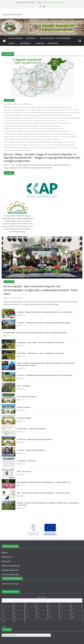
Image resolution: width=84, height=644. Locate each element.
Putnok (6, 139)
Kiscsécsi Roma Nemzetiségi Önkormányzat (17, 131)
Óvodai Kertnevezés (24, 418)
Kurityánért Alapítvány (10, 134)
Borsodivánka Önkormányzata (13, 118)
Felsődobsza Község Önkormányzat (15, 121)
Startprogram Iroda (70, 142)
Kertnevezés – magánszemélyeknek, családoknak (34, 439)
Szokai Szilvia (9, 104)
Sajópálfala (49, 139)
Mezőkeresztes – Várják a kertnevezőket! (31, 429)
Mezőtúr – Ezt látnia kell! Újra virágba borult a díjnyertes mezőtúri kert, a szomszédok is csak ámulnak (48, 504)
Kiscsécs (62, 129)
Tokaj (63, 148)
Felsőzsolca (30, 121)
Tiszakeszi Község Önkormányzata (63, 145)
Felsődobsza (76, 118)
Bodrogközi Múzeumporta (67, 113)
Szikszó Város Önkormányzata (31, 145)
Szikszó (19, 145)
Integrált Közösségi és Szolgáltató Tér (15, 129)
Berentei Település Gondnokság (13, 113)
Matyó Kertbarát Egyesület (26, 134)
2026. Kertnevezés (15, 38)
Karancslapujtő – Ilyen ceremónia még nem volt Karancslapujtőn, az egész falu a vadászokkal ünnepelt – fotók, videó (41, 290)
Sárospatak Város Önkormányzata (43, 142)
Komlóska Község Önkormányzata (53, 131)
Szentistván (13, 145)
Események (40, 43)
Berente (76, 110)
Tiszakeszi (49, 145)
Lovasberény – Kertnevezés (27, 461)
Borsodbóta (36, 115)
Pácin (58, 137)
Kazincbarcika (31, 129)
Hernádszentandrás (63, 123)
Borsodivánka (67, 115)
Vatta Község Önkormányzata (21, 150)
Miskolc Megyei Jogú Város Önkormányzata (16, 137)
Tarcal (43, 145)
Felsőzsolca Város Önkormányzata (44, 121)
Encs (54, 118)
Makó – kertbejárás (24, 386)
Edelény (49, 118)
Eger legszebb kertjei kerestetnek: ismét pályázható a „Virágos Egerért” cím (44, 482)
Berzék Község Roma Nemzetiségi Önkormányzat (43, 113)
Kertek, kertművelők (9, 566)
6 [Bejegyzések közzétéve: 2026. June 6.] (61, 605)
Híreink (11, 43)
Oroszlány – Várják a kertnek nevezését (31, 450)
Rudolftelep (20, 139)
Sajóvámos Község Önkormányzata (14, 142)
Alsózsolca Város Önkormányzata (14, 110)
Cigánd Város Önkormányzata (37, 118)
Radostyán (12, 139)
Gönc (57, 121)
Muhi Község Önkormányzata (43, 137)
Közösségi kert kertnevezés (27, 397)
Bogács (78, 113)
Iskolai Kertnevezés (24, 407)
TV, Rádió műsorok (8, 575)
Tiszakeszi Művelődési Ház (12, 148)
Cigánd (25, 118)
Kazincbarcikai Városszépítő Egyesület (47, 129)
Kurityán (67, 131)
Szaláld (6, 145)
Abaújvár (38, 107)
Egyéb (4, 552)
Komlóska (39, 131)
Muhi (32, 137)
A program (30, 38)
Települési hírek (9, 100)
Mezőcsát (37, 134)
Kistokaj (33, 131)
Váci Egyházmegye (72, 148)
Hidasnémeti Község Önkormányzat (50, 126)
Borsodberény (28, 115)
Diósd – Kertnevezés (24, 471)
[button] (36, 38)
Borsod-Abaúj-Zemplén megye (13, 115)
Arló (26, 110)
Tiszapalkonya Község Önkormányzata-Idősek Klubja (45, 148)
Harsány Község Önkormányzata (13, 123)
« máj (4, 627)
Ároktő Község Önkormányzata (63, 110)
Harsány (62, 121)
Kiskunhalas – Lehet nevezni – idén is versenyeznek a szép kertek (40, 343)
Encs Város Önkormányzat (64, 118)
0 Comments (28, 104)
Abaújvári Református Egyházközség (53, 107)
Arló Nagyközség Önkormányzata (38, 110)
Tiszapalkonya (25, 148)
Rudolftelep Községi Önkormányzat (34, 139)
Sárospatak (29, 142)
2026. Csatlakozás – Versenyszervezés (55, 38)
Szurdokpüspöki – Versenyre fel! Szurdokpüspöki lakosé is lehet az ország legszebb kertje (35, 333)
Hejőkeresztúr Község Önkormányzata (45, 123)
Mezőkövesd (65, 134)
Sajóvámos (56, 139)
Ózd (54, 137)
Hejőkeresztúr (28, 123)
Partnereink (25, 43)
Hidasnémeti (35, 126)
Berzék (26, 113)
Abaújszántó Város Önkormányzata (24, 107)
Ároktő (51, 110)
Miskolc (72, 134)
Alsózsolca (68, 107)
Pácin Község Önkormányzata (69, 137)
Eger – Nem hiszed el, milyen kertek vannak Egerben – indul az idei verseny (44, 493)
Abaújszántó (9, 107)
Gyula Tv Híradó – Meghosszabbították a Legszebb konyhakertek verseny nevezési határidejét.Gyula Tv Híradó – (46, 364)
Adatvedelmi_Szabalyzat (10, 584)
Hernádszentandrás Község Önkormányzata (17, 126)
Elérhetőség (53, 43)
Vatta (10, 150)
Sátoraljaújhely (59, 142)
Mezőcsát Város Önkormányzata (51, 134)
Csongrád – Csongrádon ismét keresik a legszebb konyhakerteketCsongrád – (44, 323)
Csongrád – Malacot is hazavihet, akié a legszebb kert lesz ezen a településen (44, 312)
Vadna (6, 150)
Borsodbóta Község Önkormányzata (52, 115)
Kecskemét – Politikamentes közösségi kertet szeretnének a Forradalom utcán (45, 375)
